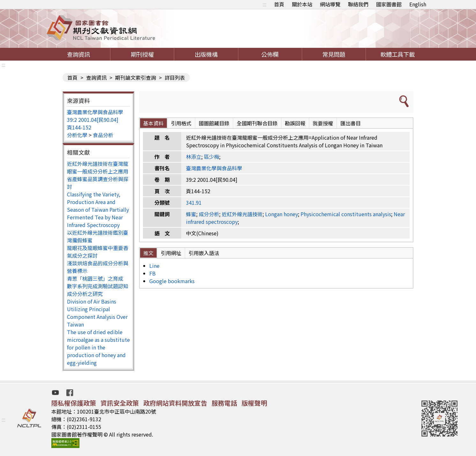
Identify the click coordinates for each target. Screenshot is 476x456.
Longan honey (282, 214)
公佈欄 (270, 54)
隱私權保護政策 (74, 403)
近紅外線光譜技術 (242, 214)
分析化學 (77, 135)
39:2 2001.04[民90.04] (93, 120)
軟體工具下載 (398, 54)
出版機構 (206, 54)
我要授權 (323, 123)
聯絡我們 (358, 4)
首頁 (279, 4)
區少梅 (212, 157)
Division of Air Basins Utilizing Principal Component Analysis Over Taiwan (97, 313)
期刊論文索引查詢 (136, 77)
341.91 (194, 202)
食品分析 (103, 135)
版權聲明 (254, 403)
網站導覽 (330, 4)
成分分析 (209, 214)
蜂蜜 (191, 214)
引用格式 (181, 123)
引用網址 (171, 253)
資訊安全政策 (120, 403)
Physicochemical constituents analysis (346, 214)
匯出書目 (351, 123)
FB (152, 273)
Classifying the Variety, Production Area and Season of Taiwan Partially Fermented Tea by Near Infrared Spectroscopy (98, 210)
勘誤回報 (295, 123)
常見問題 (334, 54)
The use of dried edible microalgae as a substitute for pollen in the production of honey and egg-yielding (98, 347)
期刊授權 (142, 54)
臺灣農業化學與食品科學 (95, 112)
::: (264, 4)
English (418, 4)
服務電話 (224, 403)
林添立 (194, 157)
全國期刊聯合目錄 (257, 123)
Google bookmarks (172, 281)
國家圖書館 (389, 4)
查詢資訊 (78, 54)
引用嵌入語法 (204, 253)
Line (154, 266)
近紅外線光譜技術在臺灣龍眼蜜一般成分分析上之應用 (98, 167)
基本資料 (153, 123)
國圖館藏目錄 (214, 123)
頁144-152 (79, 127)
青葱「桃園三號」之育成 (95, 278)
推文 (148, 253)
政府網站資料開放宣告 (175, 403)
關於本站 (302, 4)
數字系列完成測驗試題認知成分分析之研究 (98, 290)
